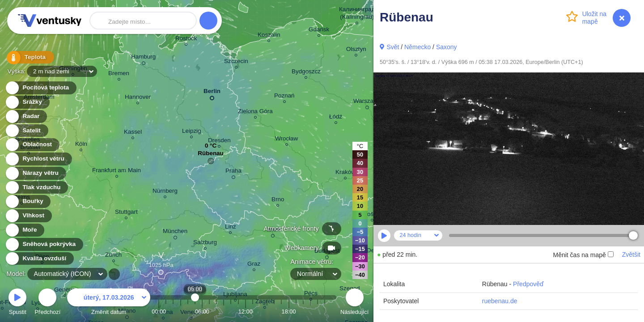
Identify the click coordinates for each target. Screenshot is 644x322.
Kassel (133, 133)
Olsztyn (356, 50)
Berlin (212, 93)
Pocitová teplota (40, 88)
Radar (26, 117)
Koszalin (269, 36)
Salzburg (205, 244)
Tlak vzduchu (36, 188)
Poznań (284, 97)
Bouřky (28, 201)
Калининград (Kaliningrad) (357, 14)
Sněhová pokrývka (44, 244)
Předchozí (48, 303)
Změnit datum (109, 303)
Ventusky (48, 21)
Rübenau (210, 155)
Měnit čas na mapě (583, 255)
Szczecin (236, 62)
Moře (25, 230)
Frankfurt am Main (117, 172)
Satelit (26, 131)
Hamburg (143, 58)
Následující (354, 303)
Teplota (28, 58)
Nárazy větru (35, 173)
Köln (81, 145)
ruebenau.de (500, 301)
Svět (393, 47)
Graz (254, 265)
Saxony (447, 47)
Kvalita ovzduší (39, 259)
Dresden (219, 142)
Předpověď (528, 284)
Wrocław (286, 140)
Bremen (119, 74)
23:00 (325, 311)
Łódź (336, 118)
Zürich (113, 256)
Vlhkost (28, 216)
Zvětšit (631, 254)
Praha (233, 172)
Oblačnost (32, 145)
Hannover (138, 98)
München (175, 233)
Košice (372, 215)
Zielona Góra (255, 112)
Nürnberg (165, 192)
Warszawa (367, 102)
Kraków (345, 173)
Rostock (186, 40)
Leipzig (192, 132)
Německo (417, 47)
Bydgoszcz (306, 73)
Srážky (27, 102)
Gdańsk (319, 31)
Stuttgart (126, 213)
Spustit (17, 303)
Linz (231, 228)
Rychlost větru (38, 159)
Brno (278, 201)
